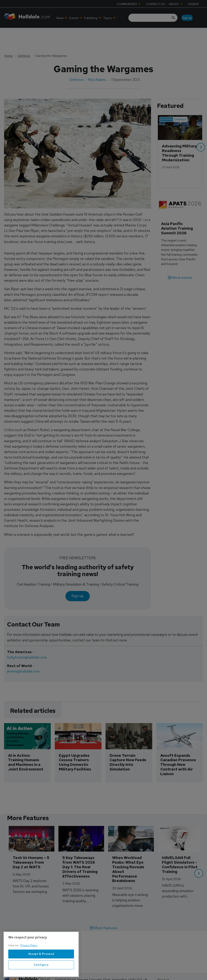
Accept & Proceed (41, 970)
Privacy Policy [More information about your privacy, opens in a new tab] (29, 961)
